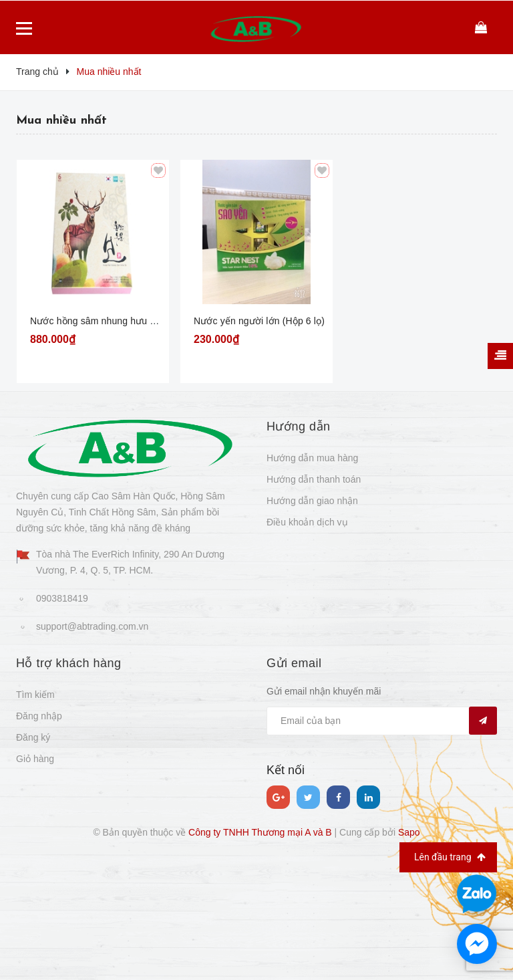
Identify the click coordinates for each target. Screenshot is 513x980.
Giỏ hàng (35, 759)
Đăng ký (33, 737)
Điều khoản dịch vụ (307, 522)
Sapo (409, 832)
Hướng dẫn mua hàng (312, 458)
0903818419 (62, 598)
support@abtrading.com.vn (92, 626)
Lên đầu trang (450, 857)
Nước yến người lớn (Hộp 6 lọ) (259, 321)
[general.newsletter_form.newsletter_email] (382, 721)
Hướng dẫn (299, 426)
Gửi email (294, 663)
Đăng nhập (39, 716)
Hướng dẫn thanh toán (314, 479)
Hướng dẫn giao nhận (312, 501)
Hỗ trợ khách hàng (69, 663)
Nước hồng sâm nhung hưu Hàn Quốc (112, 321)
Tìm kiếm (35, 695)
